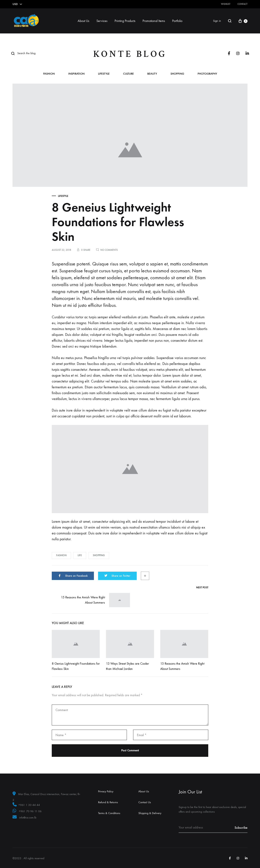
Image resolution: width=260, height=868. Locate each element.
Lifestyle (104, 74)
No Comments (109, 250)
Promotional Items (154, 21)
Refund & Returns (108, 802)
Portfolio (177, 21)
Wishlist (226, 4)
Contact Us (145, 802)
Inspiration (76, 74)
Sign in (217, 21)
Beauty (152, 74)
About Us (83, 21)
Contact (242, 4)
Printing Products (125, 21)
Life (80, 555)
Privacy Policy (106, 791)
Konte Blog (130, 54)
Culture (128, 74)
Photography (207, 74)
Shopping (177, 74)
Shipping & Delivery (150, 813)
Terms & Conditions (109, 813)
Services (102, 21)
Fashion (49, 74)
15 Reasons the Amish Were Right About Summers (95, 600)
